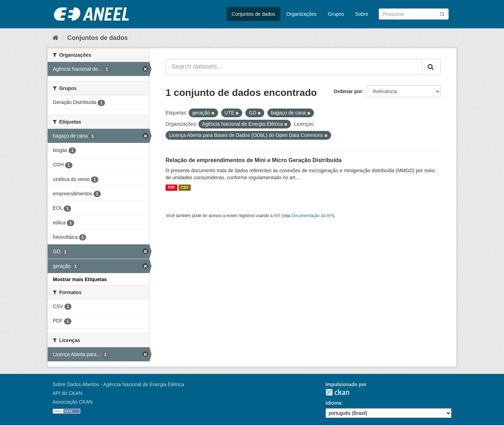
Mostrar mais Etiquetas (80, 279)
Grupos (336, 14)
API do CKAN (67, 393)
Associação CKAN (72, 402)
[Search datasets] (414, 14)
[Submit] (442, 13)
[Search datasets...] (294, 67)
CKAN (337, 392)
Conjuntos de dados (254, 14)
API (277, 216)
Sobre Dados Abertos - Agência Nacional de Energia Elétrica (118, 384)
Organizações (301, 14)
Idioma (333, 403)
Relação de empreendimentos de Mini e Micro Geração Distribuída (254, 160)
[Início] (55, 38)
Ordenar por (348, 91)
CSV (185, 188)
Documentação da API (312, 216)
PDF (171, 188)
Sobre (362, 14)
